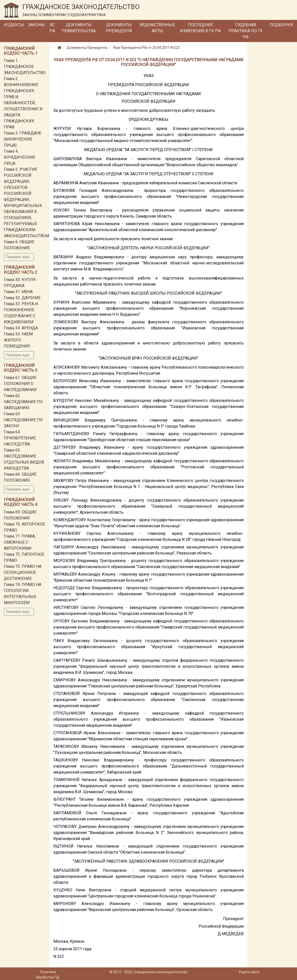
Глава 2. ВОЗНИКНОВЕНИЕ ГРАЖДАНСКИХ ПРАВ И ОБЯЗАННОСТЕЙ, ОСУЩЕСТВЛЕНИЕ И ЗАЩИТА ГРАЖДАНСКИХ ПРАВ (23, 103)
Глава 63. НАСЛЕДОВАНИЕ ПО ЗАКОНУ (23, 420)
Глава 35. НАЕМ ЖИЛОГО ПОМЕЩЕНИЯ (18, 340)
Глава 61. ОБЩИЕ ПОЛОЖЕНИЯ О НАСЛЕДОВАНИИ (20, 384)
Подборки (281, 25)
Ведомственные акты (157, 28)
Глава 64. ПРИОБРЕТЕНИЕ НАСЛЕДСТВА (20, 438)
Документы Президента (119, 28)
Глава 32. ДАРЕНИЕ (22, 298)
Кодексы (14, 25)
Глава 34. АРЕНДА (21, 328)
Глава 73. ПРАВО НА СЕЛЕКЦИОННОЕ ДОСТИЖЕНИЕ (23, 572)
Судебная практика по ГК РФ (246, 31)
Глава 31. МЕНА (18, 292)
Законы (37, 25)
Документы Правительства (79, 28)
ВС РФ (52, 28)
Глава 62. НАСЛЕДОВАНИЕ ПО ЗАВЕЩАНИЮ (23, 402)
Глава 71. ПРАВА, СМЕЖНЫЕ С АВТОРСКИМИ (20, 542)
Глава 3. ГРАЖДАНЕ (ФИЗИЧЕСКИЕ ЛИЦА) (23, 139)
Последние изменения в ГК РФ (200, 28)
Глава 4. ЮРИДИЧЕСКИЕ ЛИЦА (20, 157)
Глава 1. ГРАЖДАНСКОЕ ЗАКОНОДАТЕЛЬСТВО (25, 67)
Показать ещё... (19, 257)
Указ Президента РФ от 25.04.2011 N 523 (146, 48)
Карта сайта (249, 972)
